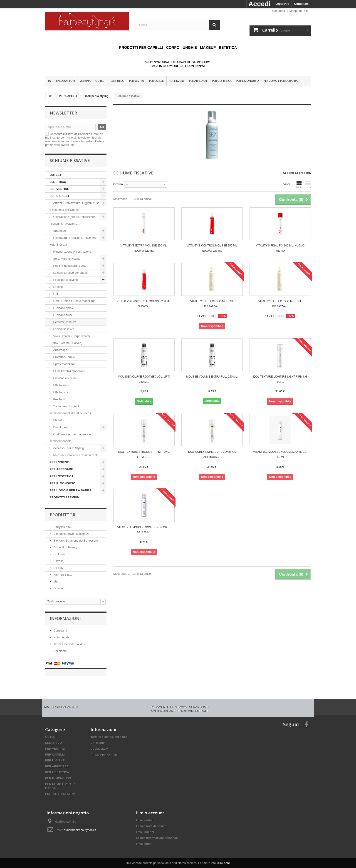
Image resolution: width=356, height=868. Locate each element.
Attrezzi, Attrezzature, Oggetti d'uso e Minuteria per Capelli (74, 206)
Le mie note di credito (151, 822)
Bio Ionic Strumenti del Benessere (75, 541)
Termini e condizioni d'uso (70, 644)
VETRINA (85, 81)
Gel (56, 294)
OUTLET (101, 81)
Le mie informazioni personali (157, 833)
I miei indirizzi (146, 827)
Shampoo (60, 231)
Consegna (60, 630)
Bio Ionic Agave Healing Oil (71, 534)
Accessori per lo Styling (69, 448)
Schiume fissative (65, 322)
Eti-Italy (58, 568)
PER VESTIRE (137, 81)
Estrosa (58, 561)
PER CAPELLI (157, 81)
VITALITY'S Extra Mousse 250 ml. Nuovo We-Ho (144, 248)
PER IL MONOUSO (248, 81)
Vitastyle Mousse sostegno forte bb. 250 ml (144, 530)
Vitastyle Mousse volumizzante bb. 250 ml (280, 454)
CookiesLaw (99, 744)
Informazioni (65, 618)
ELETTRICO (117, 81)
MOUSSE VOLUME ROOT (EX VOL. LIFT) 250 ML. (144, 379)
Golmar (58, 588)
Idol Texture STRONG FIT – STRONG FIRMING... (144, 454)
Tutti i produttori (61, 81)
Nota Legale (61, 637)
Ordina (118, 184)
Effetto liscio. (62, 385)
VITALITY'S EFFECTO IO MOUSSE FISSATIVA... (212, 304)
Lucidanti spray (63, 308)
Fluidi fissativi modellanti (69, 371)
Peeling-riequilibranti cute (69, 266)
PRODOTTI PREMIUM (64, 497)
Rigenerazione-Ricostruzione (72, 252)
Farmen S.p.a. (62, 575)
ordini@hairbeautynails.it (80, 825)
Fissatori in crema (64, 378)
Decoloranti (61, 427)
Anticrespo (60, 350)
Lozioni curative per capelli (71, 273)
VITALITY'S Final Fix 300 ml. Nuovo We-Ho (280, 248)
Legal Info (282, 4)
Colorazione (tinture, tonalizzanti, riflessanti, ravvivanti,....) (73, 220)
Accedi (260, 4)
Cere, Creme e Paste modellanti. (74, 301)
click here (224, 863)
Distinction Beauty (65, 547)
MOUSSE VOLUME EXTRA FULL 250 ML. (212, 377)
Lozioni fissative (64, 329)
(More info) (68, 145)
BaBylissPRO (62, 527)
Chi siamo (60, 651)
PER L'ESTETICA (222, 81)
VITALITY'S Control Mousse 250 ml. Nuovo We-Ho (212, 248)
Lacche (58, 287)
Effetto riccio (61, 392)
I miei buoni (144, 839)
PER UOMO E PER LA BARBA (281, 81)
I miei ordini (144, 816)
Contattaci (301, 4)
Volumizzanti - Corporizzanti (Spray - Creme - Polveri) (70, 339)
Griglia (299, 185)
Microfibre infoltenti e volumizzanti (75, 455)
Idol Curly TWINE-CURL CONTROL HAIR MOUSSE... (212, 454)
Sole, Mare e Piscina (66, 259)
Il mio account (150, 808)
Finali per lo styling (66, 280)
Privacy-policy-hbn (104, 750)
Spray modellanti (65, 364)
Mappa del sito (299, 11)
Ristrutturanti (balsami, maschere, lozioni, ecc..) (73, 241)
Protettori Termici (64, 357)
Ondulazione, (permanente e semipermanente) (70, 438)
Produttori (63, 515)
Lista (308, 185)
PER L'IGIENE (177, 81)
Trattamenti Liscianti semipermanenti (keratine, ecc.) (70, 410)
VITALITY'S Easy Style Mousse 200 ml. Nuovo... (144, 304)
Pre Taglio (59, 399)
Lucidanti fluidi (63, 315)
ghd (56, 581)
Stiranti (57, 420)
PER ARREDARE (198, 81)
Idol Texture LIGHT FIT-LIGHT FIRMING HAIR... (280, 379)
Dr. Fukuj (59, 554)
